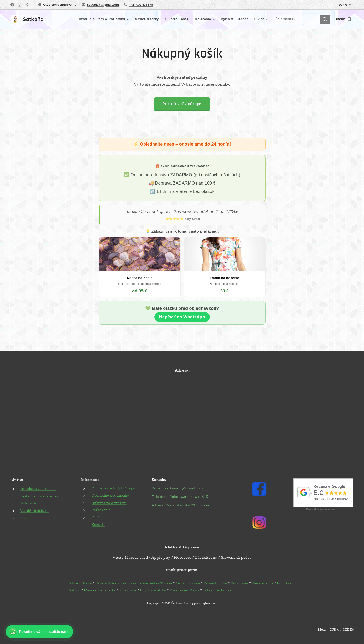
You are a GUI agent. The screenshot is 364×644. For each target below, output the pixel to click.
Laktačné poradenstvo (39, 496)
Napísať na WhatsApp (182, 317)
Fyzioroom (239, 583)
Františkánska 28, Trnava (187, 505)
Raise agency (262, 583)
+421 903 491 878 (141, 5)
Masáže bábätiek (34, 511)
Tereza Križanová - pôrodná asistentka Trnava (134, 583)
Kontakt (98, 524)
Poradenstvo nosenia (38, 489)
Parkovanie (101, 510)
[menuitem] (60, 19)
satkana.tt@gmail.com (103, 5)
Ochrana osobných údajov (114, 488)
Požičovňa (28, 503)
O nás (96, 517)
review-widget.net (330, 509)
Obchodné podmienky (110, 495)
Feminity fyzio (215, 583)
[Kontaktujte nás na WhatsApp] (39, 632)
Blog (24, 518)
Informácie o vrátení (109, 503)
